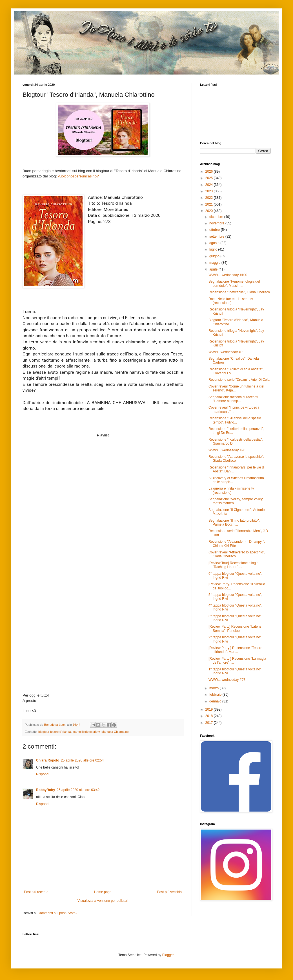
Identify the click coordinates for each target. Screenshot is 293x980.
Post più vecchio (169, 892)
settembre (217, 236)
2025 (210, 178)
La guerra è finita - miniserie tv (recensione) (231, 490)
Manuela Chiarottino (115, 732)
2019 (210, 709)
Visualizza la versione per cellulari (103, 901)
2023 (210, 191)
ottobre (215, 230)
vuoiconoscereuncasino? (79, 176)
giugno (215, 256)
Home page (103, 892)
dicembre (217, 217)
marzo (215, 688)
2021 (210, 204)
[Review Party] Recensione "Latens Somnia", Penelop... (235, 628)
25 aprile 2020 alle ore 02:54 (82, 760)
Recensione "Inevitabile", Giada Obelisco (239, 292)
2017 (210, 723)
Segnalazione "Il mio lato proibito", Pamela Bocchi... (234, 522)
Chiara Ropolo (48, 760)
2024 (210, 185)
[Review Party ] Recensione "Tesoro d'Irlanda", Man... (235, 650)
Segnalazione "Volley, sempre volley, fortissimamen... (236, 501)
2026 (210, 172)
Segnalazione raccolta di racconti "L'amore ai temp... (233, 399)
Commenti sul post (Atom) (57, 913)
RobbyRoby (45, 790)
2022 (210, 198)
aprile (214, 269)
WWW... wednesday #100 (228, 275)
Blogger (168, 955)
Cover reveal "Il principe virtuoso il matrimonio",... (234, 409)
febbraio (216, 695)
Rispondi (43, 774)
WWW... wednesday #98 (227, 450)
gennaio (216, 701)
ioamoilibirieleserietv (86, 732)
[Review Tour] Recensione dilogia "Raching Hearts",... (233, 565)
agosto (215, 243)
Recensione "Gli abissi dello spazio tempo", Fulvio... (235, 420)
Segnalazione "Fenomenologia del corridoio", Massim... (234, 283)
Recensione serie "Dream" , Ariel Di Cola (239, 380)
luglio (214, 249)
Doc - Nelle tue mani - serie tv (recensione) (231, 301)
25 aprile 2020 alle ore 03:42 (78, 790)
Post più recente (36, 892)
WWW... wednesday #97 (227, 680)
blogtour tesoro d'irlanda (55, 732)
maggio (215, 263)
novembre (217, 223)
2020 (210, 211)
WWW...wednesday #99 (226, 352)
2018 (210, 716)
